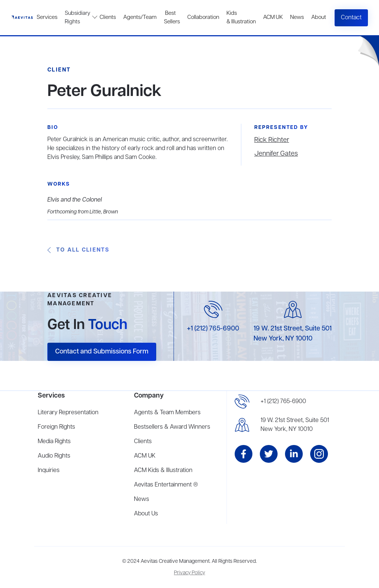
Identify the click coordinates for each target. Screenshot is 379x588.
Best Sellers (172, 18)
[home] (22, 18)
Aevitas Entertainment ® (166, 485)
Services (47, 17)
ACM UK (273, 17)
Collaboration (203, 17)
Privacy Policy (189, 573)
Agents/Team (140, 17)
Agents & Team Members (167, 413)
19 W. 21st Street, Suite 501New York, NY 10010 (295, 425)
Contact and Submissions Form (102, 352)
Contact (351, 18)
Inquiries (49, 471)
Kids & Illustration (241, 18)
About (319, 17)
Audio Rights (54, 456)
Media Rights (54, 442)
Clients (108, 17)
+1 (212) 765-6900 (213, 329)
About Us (146, 514)
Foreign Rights (56, 427)
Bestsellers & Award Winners (172, 427)
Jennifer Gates (276, 154)
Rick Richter (272, 140)
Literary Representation (68, 413)
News (297, 17)
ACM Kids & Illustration (163, 471)
